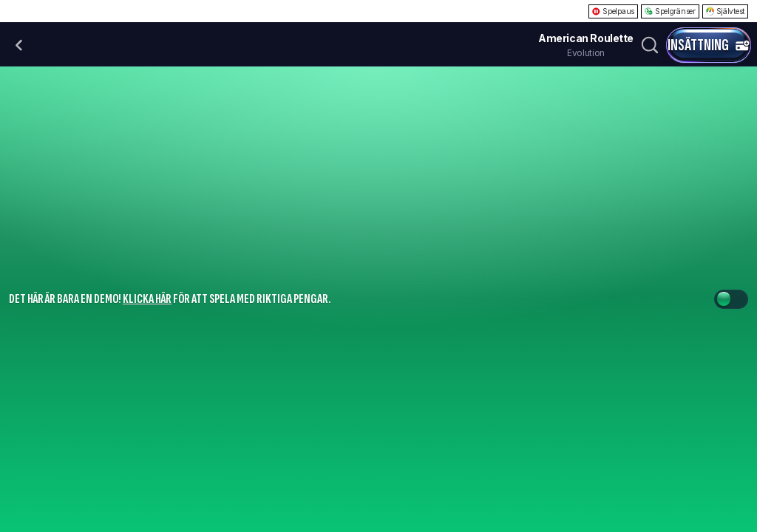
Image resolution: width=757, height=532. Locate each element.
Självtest (725, 11)
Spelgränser (670, 11)
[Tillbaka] (19, 45)
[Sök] (650, 45)
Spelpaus (613, 11)
